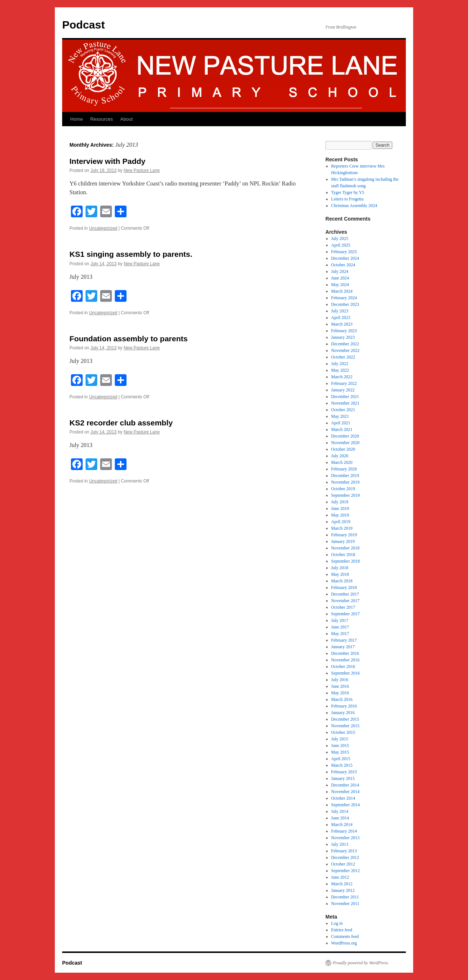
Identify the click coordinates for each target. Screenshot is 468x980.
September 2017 (346, 614)
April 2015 (341, 759)
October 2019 (343, 489)
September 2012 (346, 871)
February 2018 (344, 587)
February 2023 (344, 331)
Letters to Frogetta (348, 199)
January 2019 (343, 541)
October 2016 (343, 667)
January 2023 (343, 337)
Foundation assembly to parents (129, 339)
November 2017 (346, 601)
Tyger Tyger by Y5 (348, 192)
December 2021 (345, 397)
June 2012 (340, 877)
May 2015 (340, 752)
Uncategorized (103, 228)
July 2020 (340, 456)
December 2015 (345, 719)
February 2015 (344, 772)
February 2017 (344, 640)
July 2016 (340, 680)
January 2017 (343, 647)
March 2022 (342, 377)
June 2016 (340, 686)
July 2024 (340, 271)
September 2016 (346, 673)
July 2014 (340, 811)
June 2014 (340, 818)
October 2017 (343, 607)
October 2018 (343, 555)
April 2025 (341, 245)
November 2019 (346, 482)
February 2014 (344, 831)
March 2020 (342, 462)
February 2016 (344, 706)
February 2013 (344, 851)
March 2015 (342, 765)
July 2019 (340, 502)
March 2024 (342, 291)
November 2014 (346, 792)
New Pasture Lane (142, 170)
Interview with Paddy (107, 161)
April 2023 (341, 318)
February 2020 (344, 469)
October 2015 (343, 732)
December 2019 (345, 476)
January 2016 (343, 713)
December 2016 (345, 653)
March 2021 (342, 429)
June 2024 (340, 278)
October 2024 (343, 265)
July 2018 (340, 568)
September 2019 (346, 495)
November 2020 (346, 443)
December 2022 (345, 344)
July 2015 (340, 739)
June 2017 (340, 627)
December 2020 (345, 436)
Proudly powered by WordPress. (361, 963)
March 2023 (342, 324)
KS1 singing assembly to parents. (131, 254)
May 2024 (340, 285)
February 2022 (344, 383)
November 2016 (346, 660)
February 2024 (344, 298)
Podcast (84, 25)
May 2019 (340, 515)
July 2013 (340, 844)
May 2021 (340, 416)
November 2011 (345, 904)
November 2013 (346, 838)
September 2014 (346, 805)
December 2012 (345, 857)
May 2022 (340, 370)
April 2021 (341, 423)
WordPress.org (344, 943)
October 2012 (343, 864)
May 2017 (340, 634)
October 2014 (343, 798)
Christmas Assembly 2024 (354, 206)
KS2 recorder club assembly (121, 423)
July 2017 (340, 620)
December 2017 (345, 594)
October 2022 (343, 357)
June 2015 (340, 746)
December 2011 (345, 897)
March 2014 (342, 825)
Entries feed (342, 930)
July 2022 (340, 364)
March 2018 (342, 581)
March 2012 (342, 884)
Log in (337, 923)
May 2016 (340, 693)
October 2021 (343, 410)
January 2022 (343, 390)
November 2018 (346, 548)
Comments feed (345, 936)
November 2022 (346, 350)
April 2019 (341, 522)
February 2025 (344, 252)
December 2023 (345, 304)
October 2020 (343, 449)
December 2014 (345, 785)
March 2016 (342, 699)
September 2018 (346, 561)
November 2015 (346, 726)
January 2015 (343, 778)
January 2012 (343, 890)
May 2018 (340, 574)
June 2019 (340, 508)
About (127, 119)
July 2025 (340, 239)
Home (77, 119)
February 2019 (344, 535)
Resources (102, 119)
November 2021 (346, 403)
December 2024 (345, 258)
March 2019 (342, 528)
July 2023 (340, 311)
